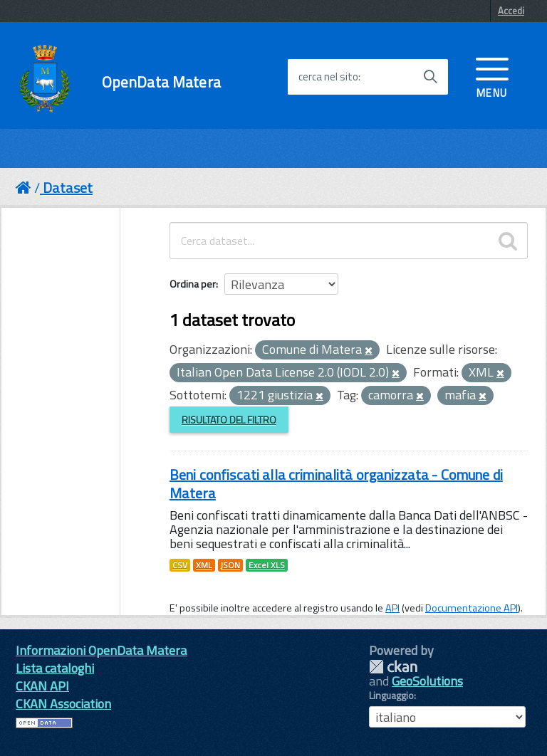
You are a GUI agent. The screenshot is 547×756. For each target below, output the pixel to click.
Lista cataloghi (55, 668)
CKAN (393, 667)
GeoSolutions (427, 681)
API (392, 608)
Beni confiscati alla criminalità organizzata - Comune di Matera (336, 484)
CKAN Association (63, 704)
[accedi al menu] (492, 76)
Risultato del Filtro (229, 420)
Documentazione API (472, 608)
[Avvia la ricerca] (430, 77)
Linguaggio (391, 695)
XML (204, 565)
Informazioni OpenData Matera (101, 650)
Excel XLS (267, 565)
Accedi (511, 11)
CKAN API (42, 686)
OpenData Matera (161, 82)
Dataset (68, 188)
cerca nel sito (328, 77)
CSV (180, 565)
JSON (230, 565)
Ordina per (193, 284)
